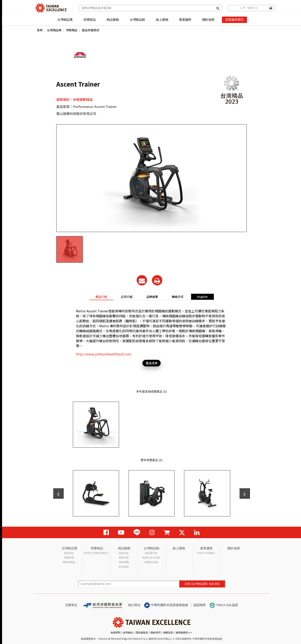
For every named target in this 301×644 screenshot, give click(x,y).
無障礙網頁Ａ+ (184, 633)
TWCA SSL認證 (224, 605)
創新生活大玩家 (151, 558)
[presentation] (58, 493)
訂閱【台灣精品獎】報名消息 (202, 584)
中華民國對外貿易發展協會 (166, 605)
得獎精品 (90, 20)
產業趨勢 (185, 20)
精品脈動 (113, 20)
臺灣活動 (124, 558)
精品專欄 (124, 562)
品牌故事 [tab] (152, 297)
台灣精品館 (137, 20)
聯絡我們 (155, 633)
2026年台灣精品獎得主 (96, 553)
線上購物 (162, 20)
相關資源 (168, 633)
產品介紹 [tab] (101, 297)
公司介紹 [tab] (127, 297)
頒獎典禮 (69, 558)
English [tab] (202, 297)
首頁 (40, 30)
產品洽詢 (152, 363)
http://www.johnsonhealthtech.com (104, 354)
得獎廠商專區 (234, 20)
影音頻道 (124, 567)
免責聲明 (116, 633)
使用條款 (128, 633)
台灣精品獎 (65, 20)
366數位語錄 (151, 562)
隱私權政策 (142, 633)
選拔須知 (69, 553)
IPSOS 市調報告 (206, 553)
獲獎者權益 (69, 562)
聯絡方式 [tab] (178, 297)
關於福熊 (208, 20)
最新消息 (124, 553)
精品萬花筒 (151, 553)
